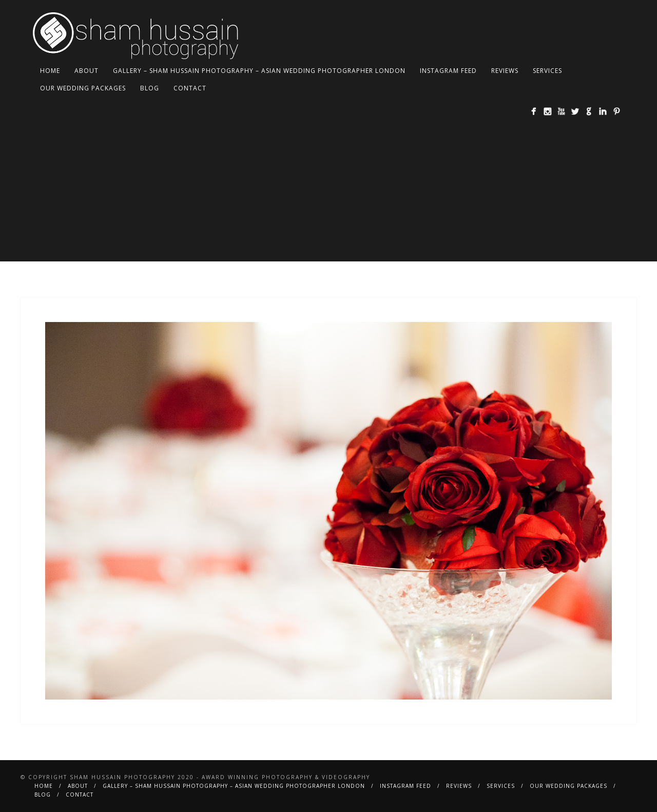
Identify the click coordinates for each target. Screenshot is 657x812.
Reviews (505, 71)
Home (50, 71)
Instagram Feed (448, 71)
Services (547, 71)
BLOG (150, 88)
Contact (190, 88)
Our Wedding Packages (83, 88)
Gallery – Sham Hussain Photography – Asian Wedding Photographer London (259, 71)
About (86, 71)
